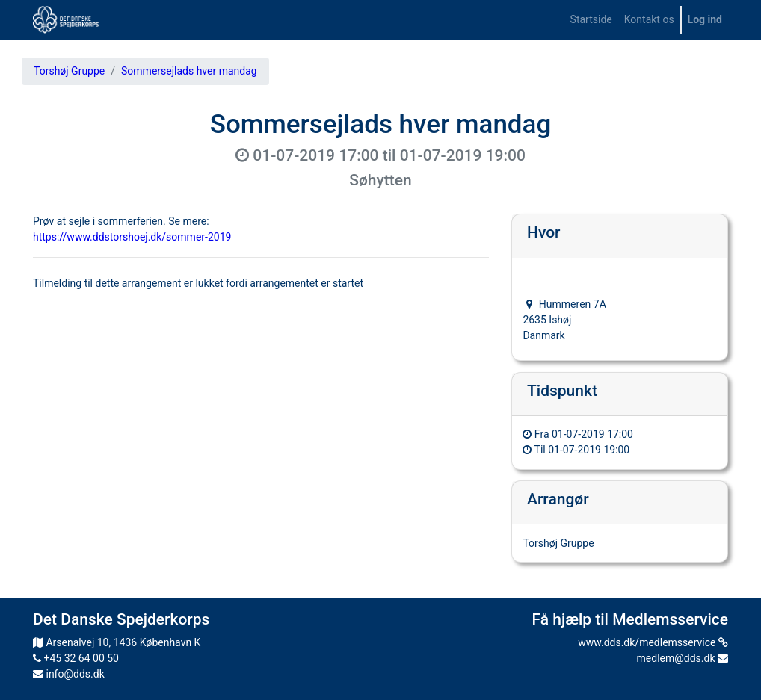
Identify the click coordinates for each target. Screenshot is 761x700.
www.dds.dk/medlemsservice (653, 642)
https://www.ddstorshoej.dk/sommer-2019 (132, 237)
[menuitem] (591, 20)
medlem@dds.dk (683, 658)
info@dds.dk (69, 674)
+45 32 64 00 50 (76, 658)
